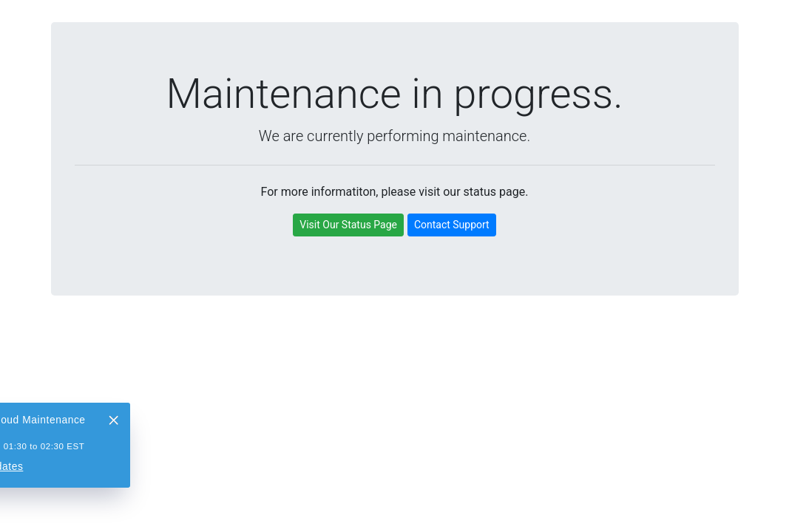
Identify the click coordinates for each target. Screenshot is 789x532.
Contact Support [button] (452, 225)
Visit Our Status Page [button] (348, 225)
